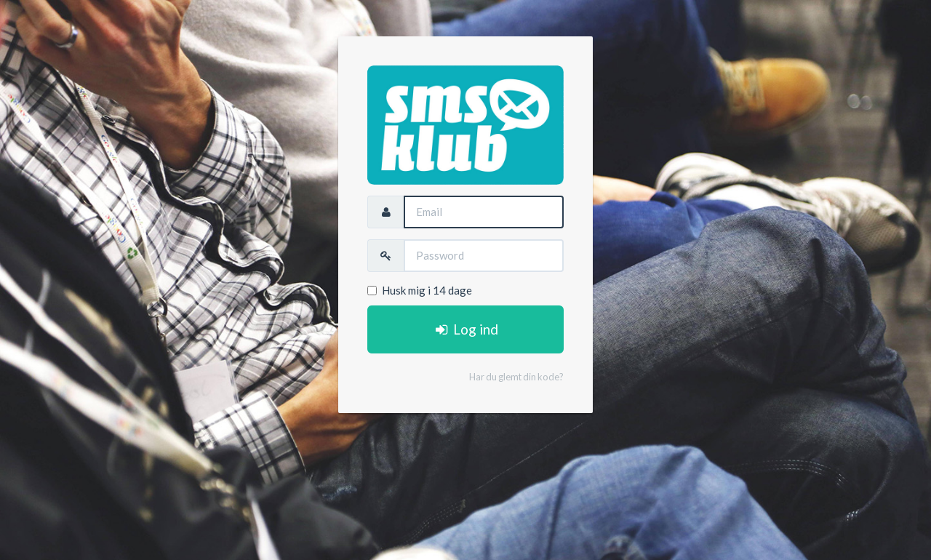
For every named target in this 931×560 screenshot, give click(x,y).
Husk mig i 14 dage (420, 290)
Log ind (465, 329)
